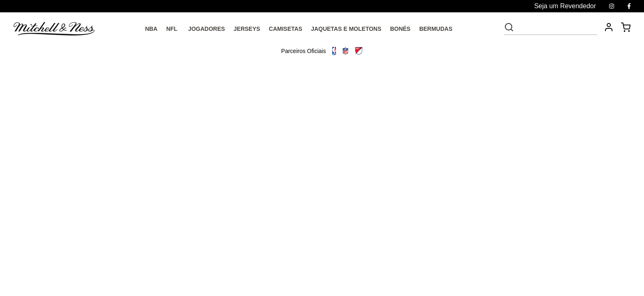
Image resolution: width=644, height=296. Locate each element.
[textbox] (556, 27)
